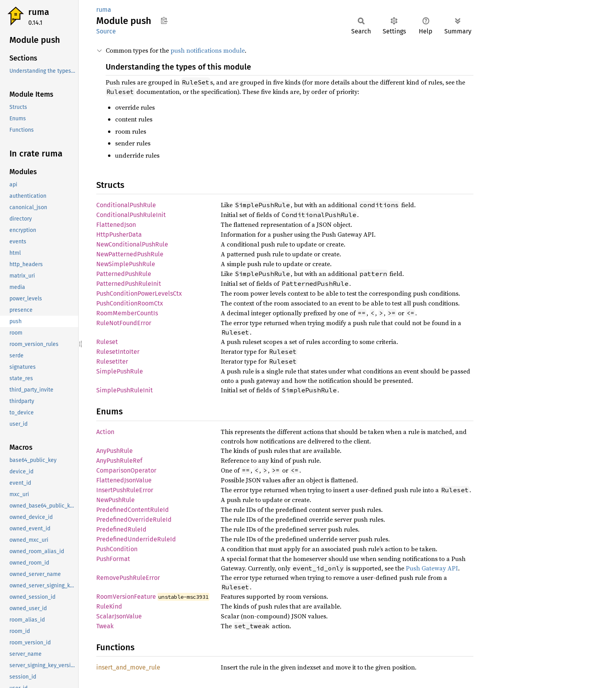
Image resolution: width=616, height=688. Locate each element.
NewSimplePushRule (126, 264)
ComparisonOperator (126, 470)
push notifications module (208, 50)
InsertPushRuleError (125, 490)
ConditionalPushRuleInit (131, 215)
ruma (39, 12)
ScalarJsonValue (119, 616)
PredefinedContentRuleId (133, 510)
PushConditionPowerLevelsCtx (139, 293)
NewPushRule (115, 500)
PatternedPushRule (124, 274)
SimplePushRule (120, 371)
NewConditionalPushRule (132, 244)
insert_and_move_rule (128, 667)
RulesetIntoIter (118, 352)
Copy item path (164, 20)
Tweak (105, 626)
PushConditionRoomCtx (130, 303)
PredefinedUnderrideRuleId (136, 539)
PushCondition (117, 549)
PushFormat (113, 559)
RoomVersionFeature (126, 597)
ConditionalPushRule (126, 205)
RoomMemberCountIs (127, 313)
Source (106, 31)
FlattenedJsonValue (124, 480)
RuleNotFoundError (124, 323)
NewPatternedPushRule (130, 254)
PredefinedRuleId (121, 529)
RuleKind (109, 606)
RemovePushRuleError (128, 578)
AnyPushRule (115, 451)
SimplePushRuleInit (125, 390)
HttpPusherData (119, 235)
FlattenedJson (116, 225)
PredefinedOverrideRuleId (134, 520)
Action (105, 432)
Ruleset (107, 342)
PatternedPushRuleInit (129, 284)
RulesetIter (112, 361)
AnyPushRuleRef (119, 461)
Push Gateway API (432, 568)
